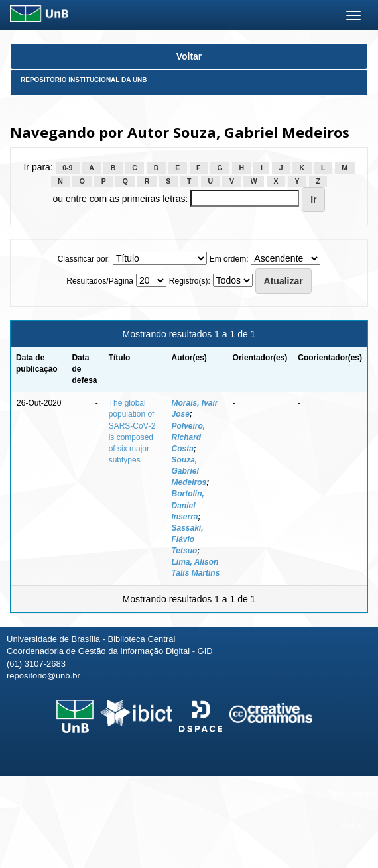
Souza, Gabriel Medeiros (189, 471)
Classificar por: (84, 259)
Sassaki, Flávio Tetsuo (187, 539)
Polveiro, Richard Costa (188, 437)
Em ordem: (229, 259)
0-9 (67, 168)
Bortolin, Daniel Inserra (187, 505)
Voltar (189, 56)
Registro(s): (190, 281)
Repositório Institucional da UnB (84, 80)
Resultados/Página (100, 281)
